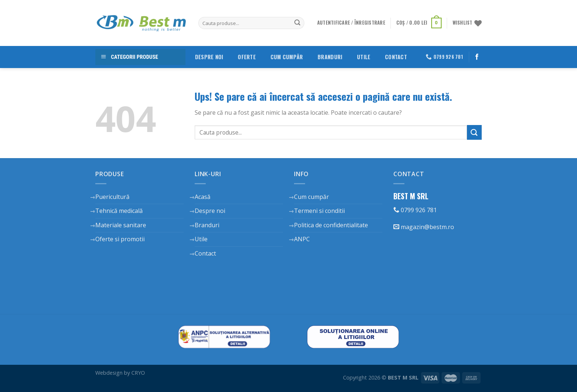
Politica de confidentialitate (331, 225)
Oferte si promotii (120, 239)
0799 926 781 (415, 210)
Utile (364, 57)
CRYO (138, 373)
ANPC (302, 239)
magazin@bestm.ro (424, 227)
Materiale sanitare (121, 225)
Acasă (203, 197)
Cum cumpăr (287, 57)
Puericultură (112, 197)
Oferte (247, 57)
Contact (396, 57)
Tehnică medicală (119, 211)
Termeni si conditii (319, 211)
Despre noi (209, 57)
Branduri (330, 57)
